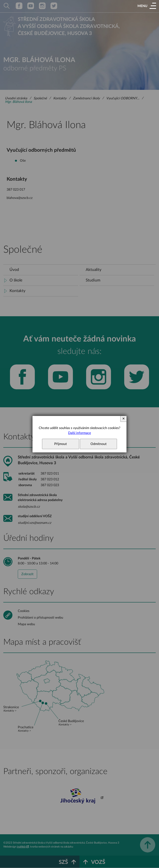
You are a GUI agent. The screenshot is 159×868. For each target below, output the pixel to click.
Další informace (79, 433)
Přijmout (61, 444)
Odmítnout (99, 444)
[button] (147, 6)
